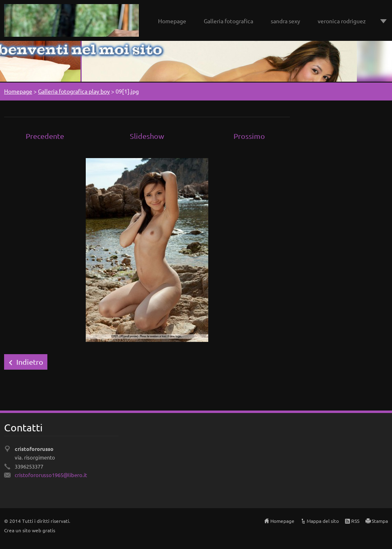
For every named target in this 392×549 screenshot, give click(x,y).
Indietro (30, 362)
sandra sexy (285, 21)
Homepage (172, 21)
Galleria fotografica (228, 21)
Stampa (380, 521)
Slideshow (147, 136)
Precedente (45, 136)
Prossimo (249, 136)
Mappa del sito (323, 521)
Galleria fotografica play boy (74, 91)
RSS (355, 521)
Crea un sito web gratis (30, 530)
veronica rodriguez (342, 21)
